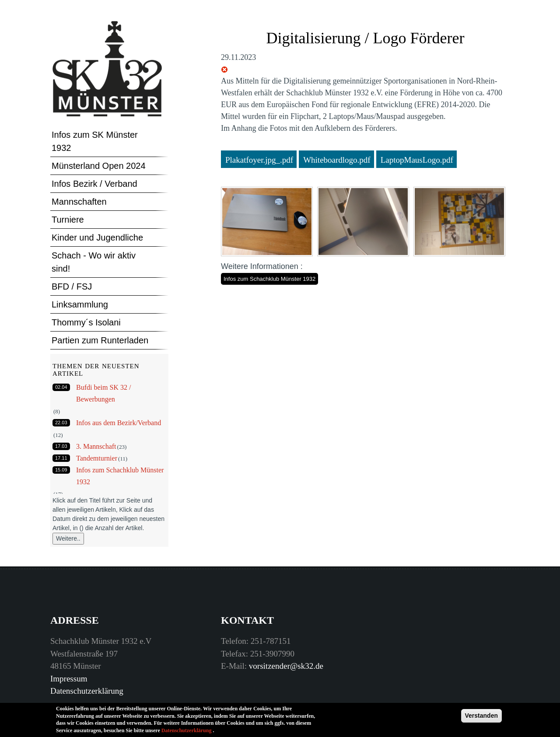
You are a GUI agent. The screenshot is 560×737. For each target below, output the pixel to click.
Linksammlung (80, 304)
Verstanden (481, 718)
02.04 (61, 387)
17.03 (61, 446)
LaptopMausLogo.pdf (417, 160)
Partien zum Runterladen (100, 340)
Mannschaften (79, 202)
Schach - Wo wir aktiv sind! (94, 262)
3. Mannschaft (96, 446)
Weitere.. (68, 538)
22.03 (61, 423)
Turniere (68, 220)
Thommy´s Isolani (86, 322)
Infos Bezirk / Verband (94, 184)
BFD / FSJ (72, 286)
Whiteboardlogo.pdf (337, 160)
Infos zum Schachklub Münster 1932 (269, 279)
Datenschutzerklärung (87, 691)
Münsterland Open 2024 (99, 166)
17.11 (61, 458)
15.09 (61, 470)
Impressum (69, 679)
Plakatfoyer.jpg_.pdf (259, 160)
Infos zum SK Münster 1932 (95, 141)
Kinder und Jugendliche (97, 238)
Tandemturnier (97, 458)
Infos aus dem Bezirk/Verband (119, 423)
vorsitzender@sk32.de (286, 666)
